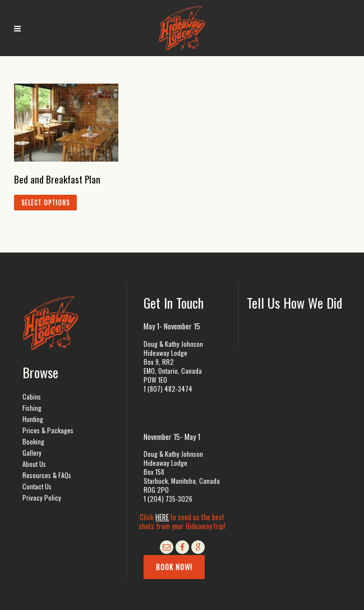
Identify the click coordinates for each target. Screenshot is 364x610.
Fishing (32, 408)
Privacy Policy (42, 497)
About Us (34, 464)
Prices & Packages (48, 430)
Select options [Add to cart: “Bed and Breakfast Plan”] (45, 203)
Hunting (33, 419)
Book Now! (174, 567)
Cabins (32, 396)
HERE (162, 517)
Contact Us (37, 486)
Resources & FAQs (47, 475)
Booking (33, 441)
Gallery (32, 453)
